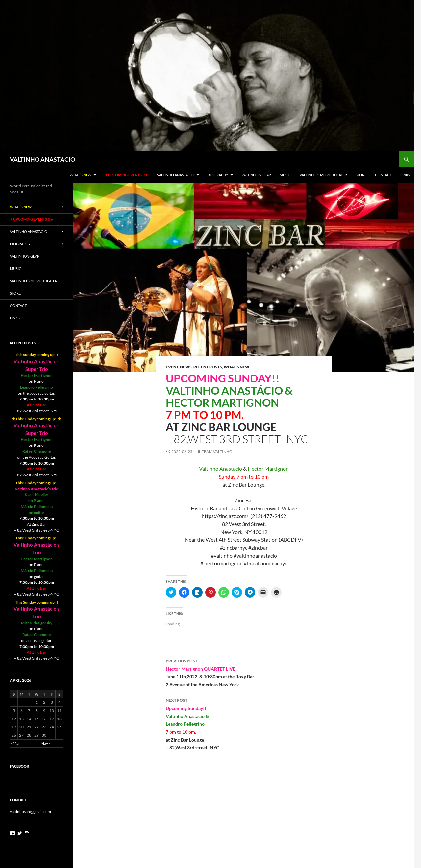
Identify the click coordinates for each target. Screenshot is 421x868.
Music (285, 175)
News (186, 367)
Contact (383, 175)
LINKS (405, 175)
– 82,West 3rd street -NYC (244, 723)
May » (46, 743)
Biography (218, 175)
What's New (236, 367)
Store (361, 175)
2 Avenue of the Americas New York (244, 672)
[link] (221, 469)
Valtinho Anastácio (176, 175)
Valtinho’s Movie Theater (323, 175)
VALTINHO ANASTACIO (42, 159)
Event (172, 367)
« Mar (15, 743)
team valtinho (217, 452)
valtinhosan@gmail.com (30, 812)
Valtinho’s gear (256, 175)
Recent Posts (208, 367)
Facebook (20, 766)
